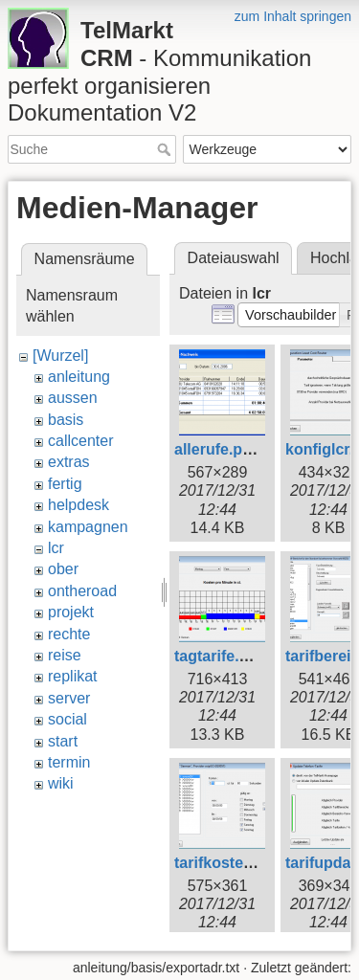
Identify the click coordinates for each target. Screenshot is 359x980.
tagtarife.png (221, 656)
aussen (73, 398)
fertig (65, 484)
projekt (71, 612)
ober (63, 569)
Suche (166, 149)
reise (65, 655)
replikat (73, 676)
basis (66, 420)
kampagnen (88, 527)
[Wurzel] (60, 356)
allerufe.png (218, 449)
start (63, 741)
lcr (56, 548)
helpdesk (79, 505)
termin (69, 762)
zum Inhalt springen (293, 16)
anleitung (79, 377)
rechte (69, 634)
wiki (61, 783)
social (67, 719)
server (69, 698)
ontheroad (82, 591)
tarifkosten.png (230, 863)
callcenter (80, 441)
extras (69, 462)
